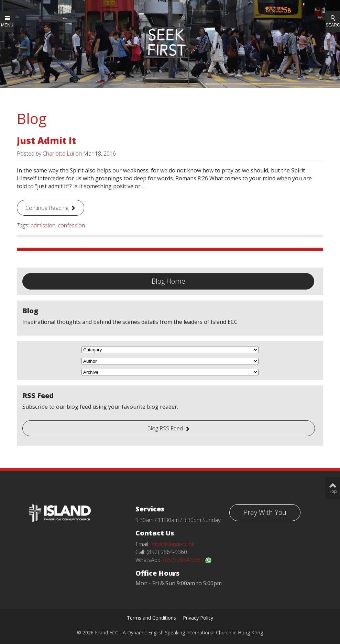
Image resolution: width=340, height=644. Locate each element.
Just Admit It (46, 140)
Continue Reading (47, 208)
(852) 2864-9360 (187, 560)
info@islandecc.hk (172, 544)
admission (43, 225)
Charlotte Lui (58, 154)
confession (71, 225)
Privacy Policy (198, 618)
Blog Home (168, 281)
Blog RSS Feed (165, 428)
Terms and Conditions (151, 618)
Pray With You (265, 512)
